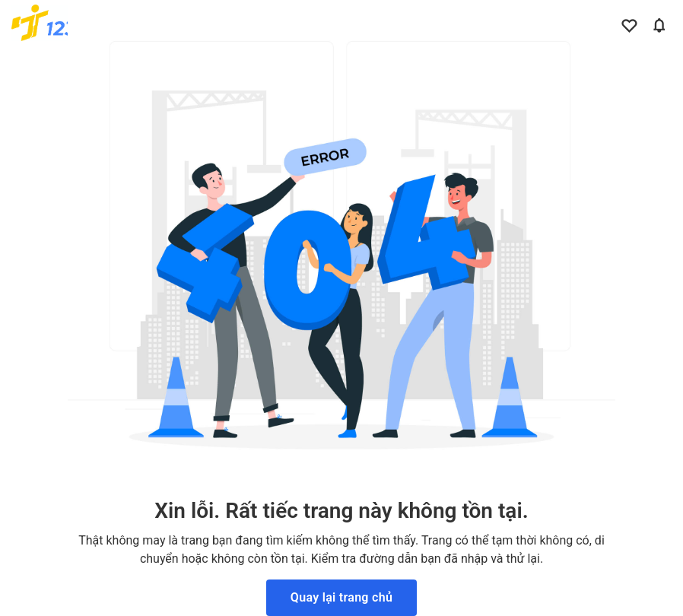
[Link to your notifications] (656, 23)
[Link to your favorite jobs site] (626, 23)
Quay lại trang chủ (341, 597)
